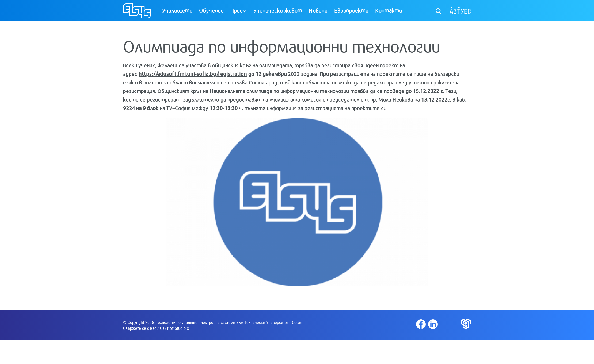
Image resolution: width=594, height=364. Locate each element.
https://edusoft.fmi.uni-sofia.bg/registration (193, 74)
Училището (177, 10)
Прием (239, 10)
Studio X (182, 328)
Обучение (211, 10)
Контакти (389, 10)
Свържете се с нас (140, 328)
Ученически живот (278, 10)
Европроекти (351, 10)
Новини (318, 10)
